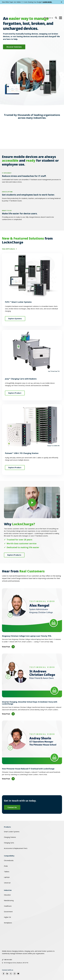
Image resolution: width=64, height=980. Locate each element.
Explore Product (15, 383)
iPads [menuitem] (6, 856)
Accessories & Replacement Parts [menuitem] (16, 838)
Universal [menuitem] (7, 873)
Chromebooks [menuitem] (9, 850)
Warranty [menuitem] (7, 965)
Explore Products (14, 545)
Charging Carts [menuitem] (9, 833)
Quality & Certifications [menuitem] (10, 970)
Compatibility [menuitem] (9, 846)
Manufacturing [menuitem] (9, 890)
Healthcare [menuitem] (8, 896)
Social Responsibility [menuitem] (26, 970)
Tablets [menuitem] (7, 861)
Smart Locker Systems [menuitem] (12, 821)
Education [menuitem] (7, 885)
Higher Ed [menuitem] (7, 907)
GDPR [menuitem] (32, 965)
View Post (8, 637)
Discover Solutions (14, 47)
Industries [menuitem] (8, 880)
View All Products (9, 239)
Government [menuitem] (8, 901)
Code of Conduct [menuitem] (45, 965)
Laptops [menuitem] (7, 867)
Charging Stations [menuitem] (10, 827)
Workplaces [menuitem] (8, 913)
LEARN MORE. (47, 2)
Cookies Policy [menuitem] (20, 965)
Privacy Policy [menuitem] (40, 970)
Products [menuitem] (7, 817)
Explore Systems (15, 308)
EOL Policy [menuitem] (7, 975)
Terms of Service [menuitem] (55, 970)
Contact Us (12, 797)
